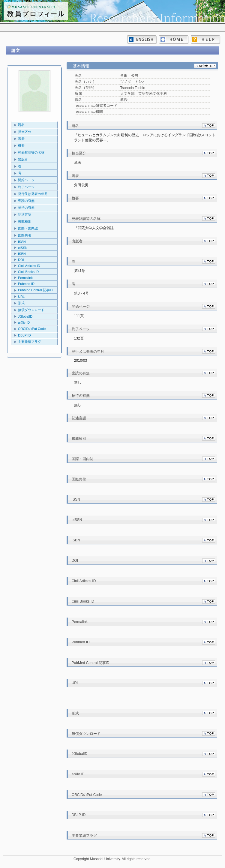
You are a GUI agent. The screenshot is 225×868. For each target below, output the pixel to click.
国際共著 (25, 235)
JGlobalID (25, 316)
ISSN (22, 242)
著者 (21, 139)
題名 (21, 125)
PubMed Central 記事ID (35, 290)
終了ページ (26, 187)
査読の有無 (26, 201)
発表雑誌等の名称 (31, 152)
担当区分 (25, 132)
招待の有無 (26, 208)
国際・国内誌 (28, 228)
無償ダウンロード (31, 310)
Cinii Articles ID (29, 266)
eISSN (23, 248)
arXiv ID (24, 322)
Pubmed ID (26, 284)
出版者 (23, 159)
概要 (21, 145)
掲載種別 (25, 221)
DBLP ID (24, 335)
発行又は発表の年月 (33, 194)
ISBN (22, 254)
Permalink (25, 278)
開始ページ (26, 180)
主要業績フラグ (30, 342)
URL (21, 297)
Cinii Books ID (28, 272)
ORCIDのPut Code (32, 329)
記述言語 (25, 214)
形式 (21, 303)
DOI (21, 260)
